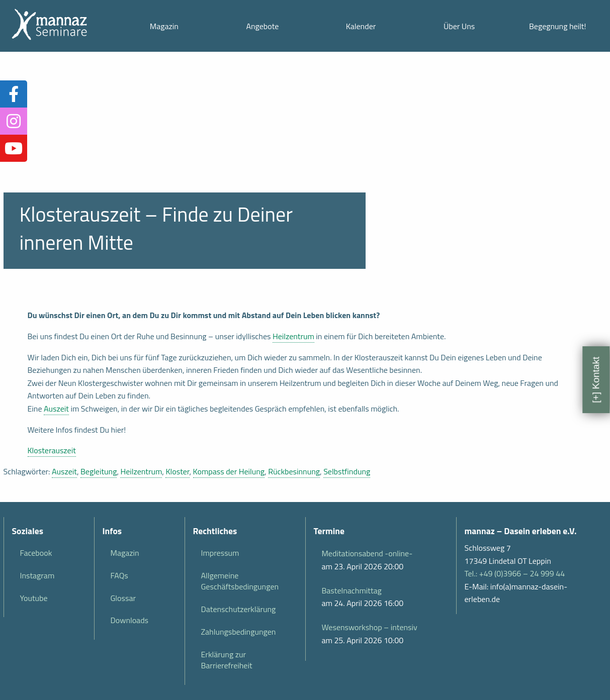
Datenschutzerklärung (239, 609)
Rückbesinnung (294, 471)
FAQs (119, 575)
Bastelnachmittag (352, 590)
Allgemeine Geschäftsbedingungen (240, 581)
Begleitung (99, 471)
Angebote (262, 26)
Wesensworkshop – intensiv (370, 627)
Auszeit (56, 409)
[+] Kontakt (596, 379)
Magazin (164, 26)
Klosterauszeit (52, 450)
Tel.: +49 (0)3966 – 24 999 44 (515, 573)
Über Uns (459, 26)
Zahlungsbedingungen (239, 632)
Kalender (361, 26)
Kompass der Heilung (229, 471)
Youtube (34, 598)
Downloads (130, 620)
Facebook (36, 553)
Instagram (37, 575)
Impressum (220, 553)
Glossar (123, 598)
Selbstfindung (347, 471)
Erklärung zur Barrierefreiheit (227, 660)
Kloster (177, 471)
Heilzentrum (293, 336)
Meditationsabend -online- (367, 553)
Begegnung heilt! (557, 26)
